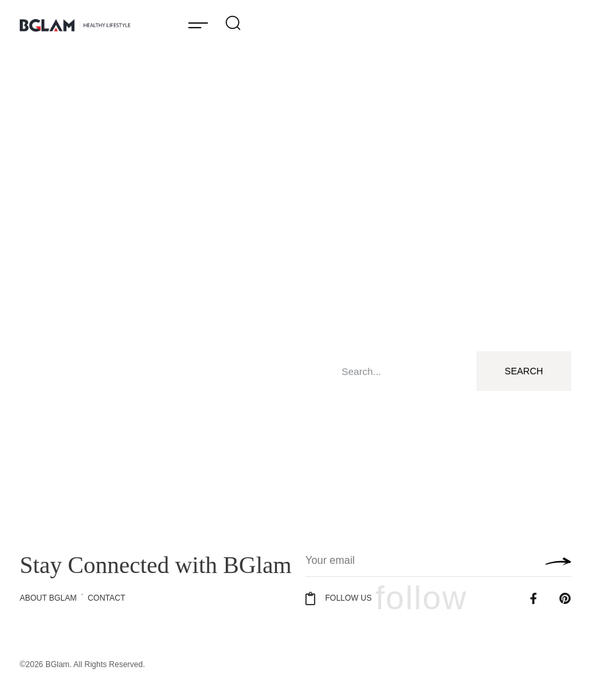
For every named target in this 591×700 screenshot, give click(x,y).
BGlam (58, 664)
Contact (106, 598)
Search (524, 371)
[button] (198, 25)
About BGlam (48, 598)
